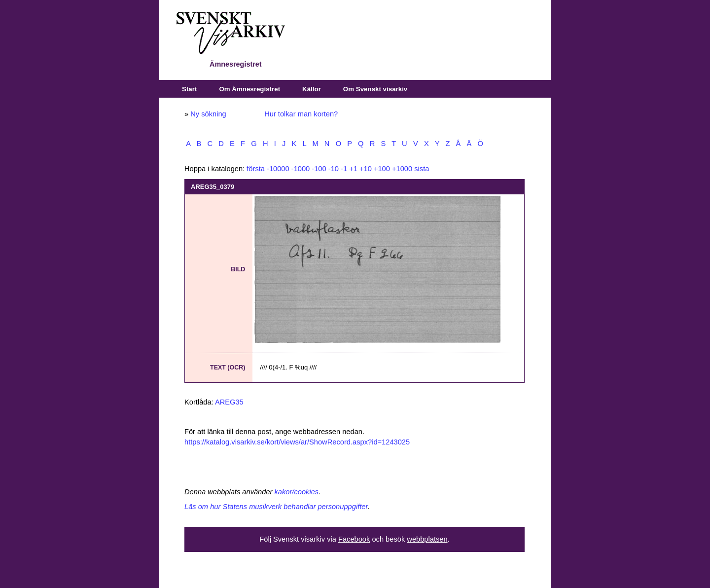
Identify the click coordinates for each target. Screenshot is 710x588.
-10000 (278, 169)
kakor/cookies (297, 492)
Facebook (354, 539)
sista (422, 169)
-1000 (301, 169)
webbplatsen (427, 539)
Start (189, 89)
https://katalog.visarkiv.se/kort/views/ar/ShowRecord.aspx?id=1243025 (297, 442)
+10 (366, 169)
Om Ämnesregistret (249, 89)
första (256, 169)
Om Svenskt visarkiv (375, 89)
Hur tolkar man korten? (301, 114)
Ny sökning (208, 114)
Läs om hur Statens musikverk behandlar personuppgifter (276, 507)
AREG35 (229, 402)
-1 (344, 169)
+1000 (402, 169)
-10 (334, 169)
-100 (319, 169)
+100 (382, 169)
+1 (353, 169)
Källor (312, 89)
